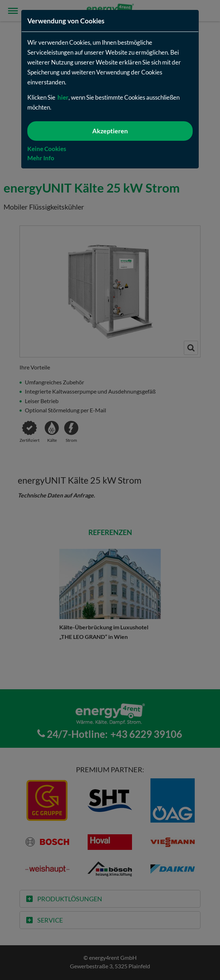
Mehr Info (41, 158)
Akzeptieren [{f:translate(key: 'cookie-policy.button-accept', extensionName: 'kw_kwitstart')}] (110, 131)
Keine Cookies (47, 149)
